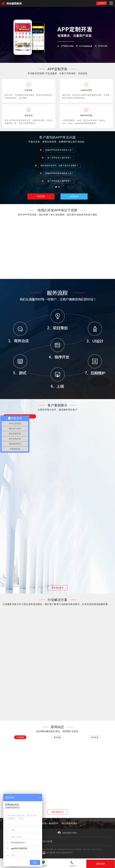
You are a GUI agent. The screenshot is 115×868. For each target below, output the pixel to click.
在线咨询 (43, 866)
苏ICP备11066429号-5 (92, 849)
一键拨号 (72, 866)
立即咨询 (102, 3)
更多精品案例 (58, 588)
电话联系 (74, 196)
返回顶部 (101, 864)
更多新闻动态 (58, 812)
